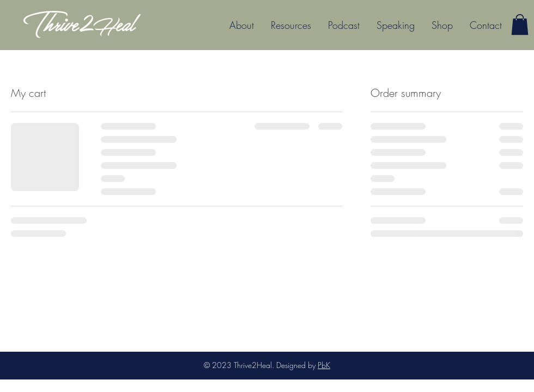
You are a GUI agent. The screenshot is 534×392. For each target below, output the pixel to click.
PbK (324, 365)
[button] (288, 25)
